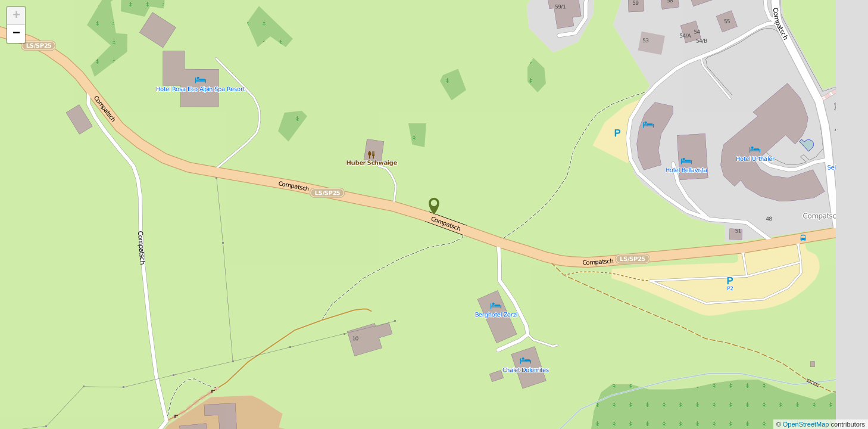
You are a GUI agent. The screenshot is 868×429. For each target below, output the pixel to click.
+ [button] (16, 16)
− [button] (16, 34)
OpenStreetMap (807, 424)
